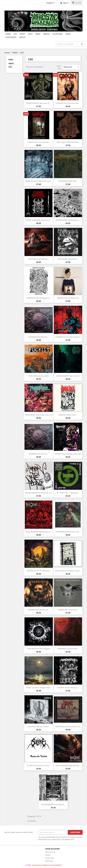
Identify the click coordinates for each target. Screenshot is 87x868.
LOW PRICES (11, 37)
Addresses (49, 861)
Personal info (50, 852)
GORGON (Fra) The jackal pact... (68, 103)
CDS (10, 67)
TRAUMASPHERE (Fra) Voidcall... (53, 804)
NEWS (8, 34)
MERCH (46, 34)
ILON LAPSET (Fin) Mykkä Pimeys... (68, 571)
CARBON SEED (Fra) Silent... (68, 610)
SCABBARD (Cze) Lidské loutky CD (68, 337)
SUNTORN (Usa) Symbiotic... (39, 259)
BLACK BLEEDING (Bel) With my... (68, 765)
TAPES (22, 34)
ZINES (38, 34)
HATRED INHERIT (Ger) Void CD (68, 376)
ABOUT (22, 37)
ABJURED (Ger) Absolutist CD (68, 298)
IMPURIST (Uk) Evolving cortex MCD (68, 454)
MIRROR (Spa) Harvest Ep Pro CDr (68, 727)
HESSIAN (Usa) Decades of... (39, 610)
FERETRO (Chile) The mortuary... (39, 571)
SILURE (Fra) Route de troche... (39, 765)
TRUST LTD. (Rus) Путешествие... (39, 688)
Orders (48, 855)
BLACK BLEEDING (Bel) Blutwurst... (39, 532)
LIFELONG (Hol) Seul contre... (39, 727)
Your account (52, 849)
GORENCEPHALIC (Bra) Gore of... (39, 103)
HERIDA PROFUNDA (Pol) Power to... (39, 493)
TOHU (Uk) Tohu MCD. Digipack (39, 649)
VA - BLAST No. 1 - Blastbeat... (68, 493)
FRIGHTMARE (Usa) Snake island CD (39, 415)
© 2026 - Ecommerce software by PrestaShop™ (44, 865)
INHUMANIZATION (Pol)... (68, 181)
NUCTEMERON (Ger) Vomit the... (68, 532)
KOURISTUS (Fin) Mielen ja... (68, 688)
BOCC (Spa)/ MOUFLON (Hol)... (68, 142)
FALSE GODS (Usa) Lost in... (68, 259)
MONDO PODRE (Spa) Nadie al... (68, 220)
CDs (15, 34)
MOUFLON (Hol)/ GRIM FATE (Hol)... (39, 181)
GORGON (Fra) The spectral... (39, 142)
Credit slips (50, 858)
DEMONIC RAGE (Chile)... (68, 415)
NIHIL (68, 34)
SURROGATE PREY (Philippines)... (39, 298)
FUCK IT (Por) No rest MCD (39, 376)
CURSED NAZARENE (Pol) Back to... (39, 220)
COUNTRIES (58, 34)
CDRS (30, 34)
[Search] (70, 44)
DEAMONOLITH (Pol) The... (39, 337)
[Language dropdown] (51, 3)
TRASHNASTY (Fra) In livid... (68, 649)
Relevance (72, 67)
